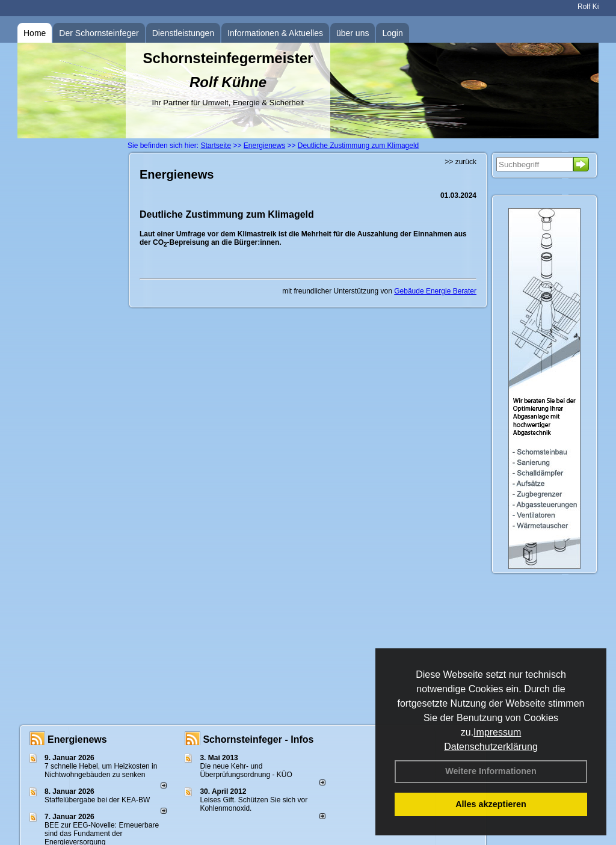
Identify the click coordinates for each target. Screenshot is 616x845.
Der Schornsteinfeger (99, 33)
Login (392, 33)
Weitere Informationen (491, 771)
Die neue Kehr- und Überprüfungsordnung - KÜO (246, 770)
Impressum (497, 732)
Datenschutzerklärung (491, 747)
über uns (353, 33)
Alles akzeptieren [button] (491, 804)
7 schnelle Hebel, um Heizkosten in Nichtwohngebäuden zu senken (101, 770)
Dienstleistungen (183, 33)
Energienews (77, 739)
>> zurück (460, 162)
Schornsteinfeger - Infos (258, 739)
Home (35, 33)
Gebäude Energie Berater (435, 291)
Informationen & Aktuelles (275, 33)
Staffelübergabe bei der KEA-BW (97, 800)
